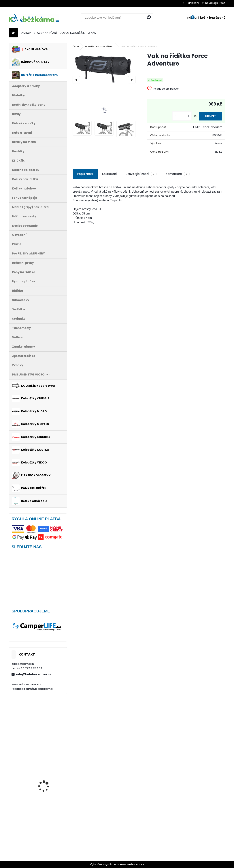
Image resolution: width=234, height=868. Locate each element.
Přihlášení (193, 3)
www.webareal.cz (132, 864)
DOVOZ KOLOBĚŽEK (72, 33)
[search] (149, 17)
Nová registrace (215, 3)
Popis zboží (85, 174)
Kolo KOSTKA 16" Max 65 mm (48, 716)
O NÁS (92, 33)
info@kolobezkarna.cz (34, 674)
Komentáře (178, 174)
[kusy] (180, 116)
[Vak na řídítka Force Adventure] (104, 68)
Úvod (76, 46)
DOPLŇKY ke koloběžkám (100, 46)
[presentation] (76, 80)
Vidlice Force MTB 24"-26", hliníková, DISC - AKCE (48, 789)
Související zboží (141, 174)
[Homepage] (13, 33)
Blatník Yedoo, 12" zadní (48, 752)
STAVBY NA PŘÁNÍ (45, 33)
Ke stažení (109, 174)
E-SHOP (26, 33)
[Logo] (34, 18)
